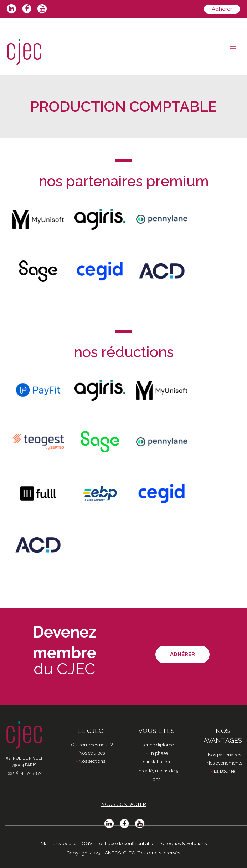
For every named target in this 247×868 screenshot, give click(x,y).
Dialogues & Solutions (183, 843)
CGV (87, 843)
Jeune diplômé (158, 745)
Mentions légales (59, 843)
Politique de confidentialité (125, 843)
